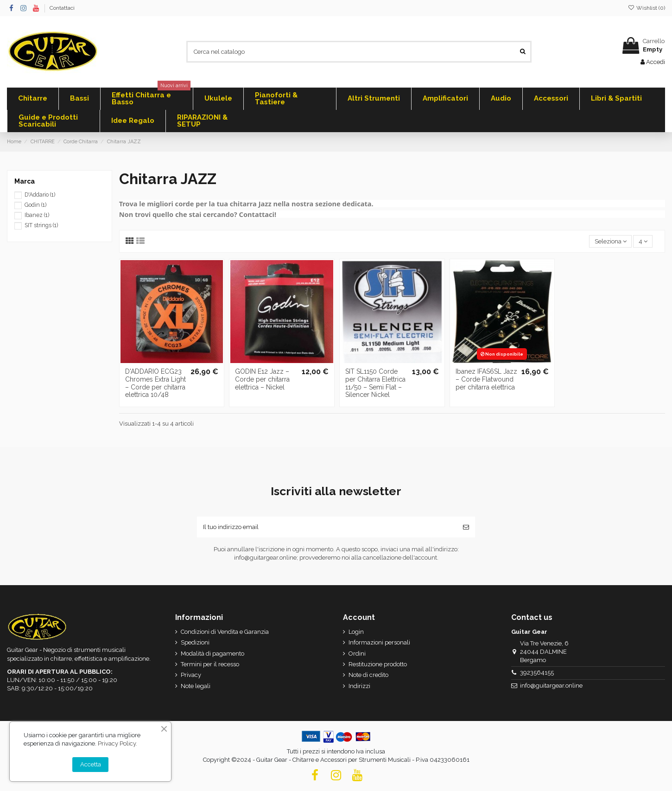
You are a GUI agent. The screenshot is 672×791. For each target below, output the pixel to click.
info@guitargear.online (551, 686)
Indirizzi (359, 686)
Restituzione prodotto (378, 664)
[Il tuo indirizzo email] (327, 527)
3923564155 (537, 673)
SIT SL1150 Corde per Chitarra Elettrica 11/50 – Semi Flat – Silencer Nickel (375, 383)
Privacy (191, 675)
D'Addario (40, 195)
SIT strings (41, 225)
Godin (35, 205)
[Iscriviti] (466, 527)
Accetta (91, 764)
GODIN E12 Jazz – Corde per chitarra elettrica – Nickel (262, 379)
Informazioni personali (379, 642)
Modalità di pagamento (212, 654)
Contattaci (62, 8)
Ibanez (37, 215)
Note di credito (368, 675)
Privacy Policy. (117, 743)
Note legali (196, 686)
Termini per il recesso (210, 664)
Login (356, 632)
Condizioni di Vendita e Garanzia (225, 632)
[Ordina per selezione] (610, 241)
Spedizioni (195, 642)
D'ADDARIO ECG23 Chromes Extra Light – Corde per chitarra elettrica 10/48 (155, 383)
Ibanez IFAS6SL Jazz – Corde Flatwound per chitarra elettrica (486, 379)
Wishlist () (647, 8)
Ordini (357, 654)
